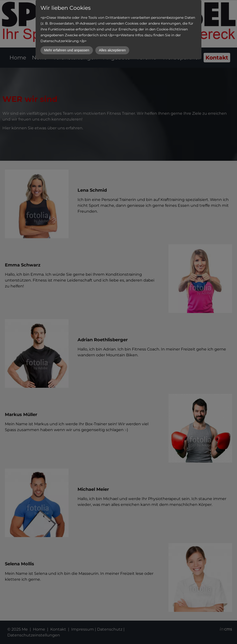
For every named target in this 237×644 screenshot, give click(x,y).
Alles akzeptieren (112, 50)
